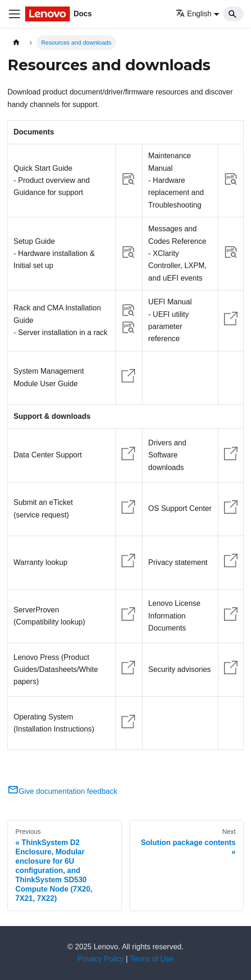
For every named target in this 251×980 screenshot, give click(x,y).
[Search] (233, 14)
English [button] (193, 14)
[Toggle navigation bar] (14, 14)
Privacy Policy (101, 959)
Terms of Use (152, 959)
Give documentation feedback (62, 791)
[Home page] (16, 43)
